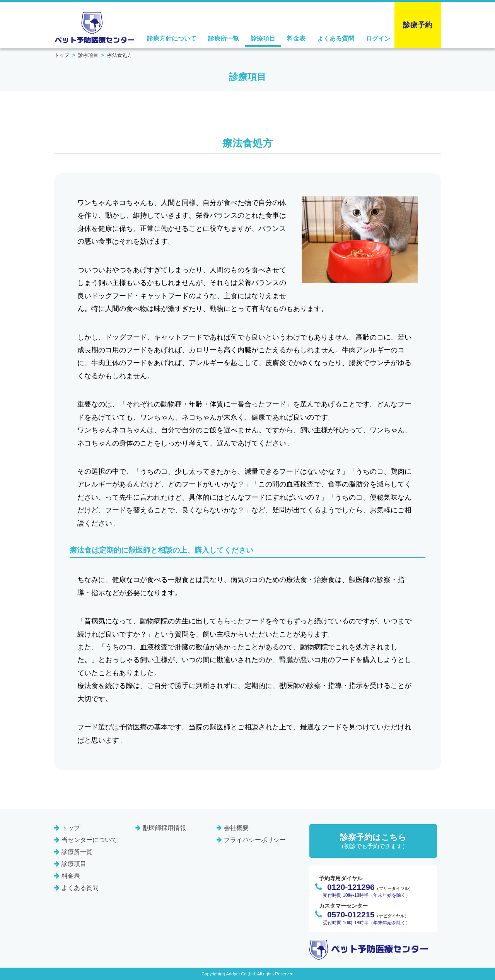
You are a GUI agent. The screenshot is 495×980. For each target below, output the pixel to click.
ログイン (378, 38)
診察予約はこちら (373, 841)
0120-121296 (351, 887)
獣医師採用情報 (164, 828)
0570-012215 (351, 914)
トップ (62, 55)
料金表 (296, 38)
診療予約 (418, 25)
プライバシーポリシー (255, 840)
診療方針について (172, 38)
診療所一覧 (224, 38)
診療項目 (263, 38)
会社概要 (236, 828)
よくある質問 (336, 38)
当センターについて (89, 840)
